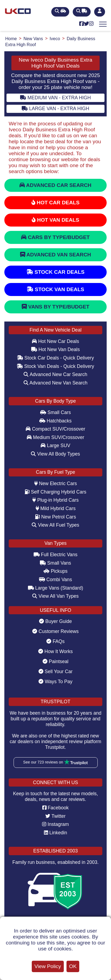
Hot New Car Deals (55, 341)
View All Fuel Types (55, 525)
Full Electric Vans (56, 555)
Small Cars (55, 412)
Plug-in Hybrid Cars (55, 500)
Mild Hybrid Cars (56, 508)
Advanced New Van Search (56, 383)
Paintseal (55, 661)
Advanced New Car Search (55, 374)
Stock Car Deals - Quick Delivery (55, 358)
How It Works (55, 651)
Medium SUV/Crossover (56, 437)
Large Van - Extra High (55, 109)
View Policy (48, 966)
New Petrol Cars (55, 517)
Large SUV (55, 446)
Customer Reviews (55, 631)
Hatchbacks (55, 421)
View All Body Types (55, 454)
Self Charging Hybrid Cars (55, 492)
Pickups (55, 571)
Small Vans (55, 563)
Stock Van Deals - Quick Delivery (55, 366)
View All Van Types (55, 596)
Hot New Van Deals (55, 349)
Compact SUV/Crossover (55, 429)
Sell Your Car (56, 672)
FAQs (55, 641)
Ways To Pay (55, 682)
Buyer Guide (55, 621)
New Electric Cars (56, 483)
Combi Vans (55, 580)
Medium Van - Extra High (55, 98)
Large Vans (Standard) (56, 588)
